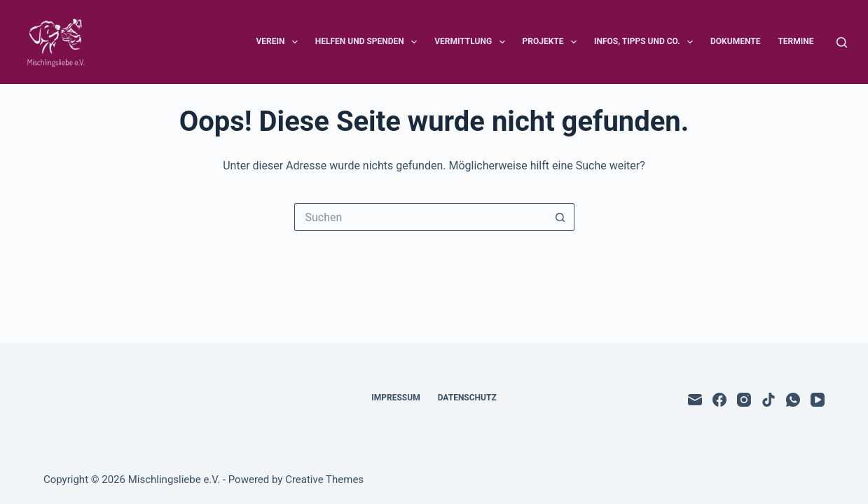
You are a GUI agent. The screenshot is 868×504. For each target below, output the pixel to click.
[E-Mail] (695, 400)
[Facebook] (719, 400)
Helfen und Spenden (369, 42)
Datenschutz (467, 398)
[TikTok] (769, 400)
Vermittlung (472, 42)
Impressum (395, 398)
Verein (279, 42)
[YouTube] (818, 400)
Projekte (552, 42)
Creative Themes (324, 479)
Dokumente (735, 41)
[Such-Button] (560, 217)
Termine (795, 41)
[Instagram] (744, 400)
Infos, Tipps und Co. (646, 42)
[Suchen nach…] (420, 217)
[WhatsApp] (793, 400)
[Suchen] (842, 42)
